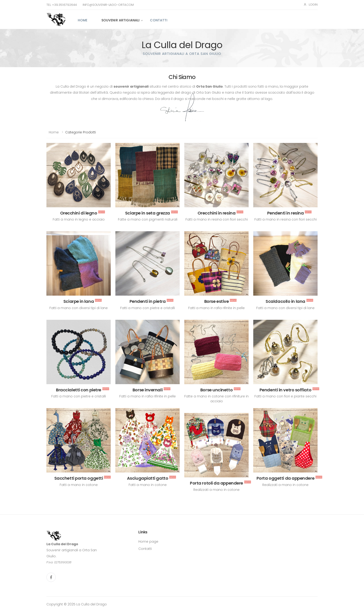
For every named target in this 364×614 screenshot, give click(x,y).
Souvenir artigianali (121, 20)
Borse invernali (148, 390)
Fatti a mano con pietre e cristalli (148, 308)
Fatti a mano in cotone (79, 485)
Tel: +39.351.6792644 (62, 5)
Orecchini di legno (79, 213)
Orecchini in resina (216, 213)
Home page (148, 541)
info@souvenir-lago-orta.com (108, 5)
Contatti (159, 20)
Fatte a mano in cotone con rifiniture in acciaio (216, 399)
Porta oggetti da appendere (285, 478)
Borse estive (217, 301)
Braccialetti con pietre (79, 390)
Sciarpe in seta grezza (148, 213)
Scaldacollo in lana (285, 301)
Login (310, 5)
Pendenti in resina (286, 213)
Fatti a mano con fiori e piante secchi (285, 396)
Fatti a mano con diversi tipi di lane (79, 308)
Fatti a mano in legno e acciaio (79, 219)
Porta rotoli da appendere (216, 483)
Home (83, 20)
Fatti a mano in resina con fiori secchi (217, 219)
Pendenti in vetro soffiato (285, 390)
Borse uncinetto (216, 390)
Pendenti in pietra (148, 301)
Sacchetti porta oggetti (79, 478)
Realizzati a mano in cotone (285, 485)
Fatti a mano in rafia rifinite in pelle (216, 308)
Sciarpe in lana (79, 301)
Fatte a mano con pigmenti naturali (148, 219)
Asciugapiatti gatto (148, 478)
